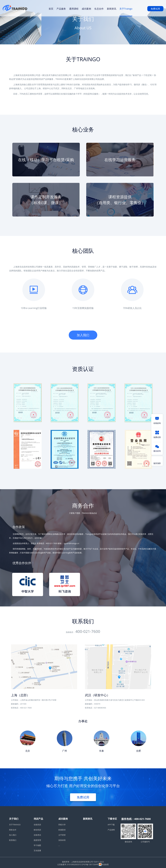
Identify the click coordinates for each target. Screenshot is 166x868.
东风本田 (62, 840)
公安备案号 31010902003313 (69, 864)
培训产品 (38, 819)
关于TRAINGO (15, 825)
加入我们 (83, 335)
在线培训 (37, 825)
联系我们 (13, 840)
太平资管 (62, 835)
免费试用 (155, 9)
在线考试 (37, 835)
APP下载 (111, 825)
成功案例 (86, 9)
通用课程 (74, 9)
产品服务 (61, 9)
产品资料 (111, 830)
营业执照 (104, 864)
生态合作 (99, 9)
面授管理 (37, 840)
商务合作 (13, 830)
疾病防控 (62, 830)
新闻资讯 (112, 9)
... (59, 845)
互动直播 (37, 850)
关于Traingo (126, 9)
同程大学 (62, 825)
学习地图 (37, 845)
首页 (51, 9)
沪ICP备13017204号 (90, 864)
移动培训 (37, 830)
